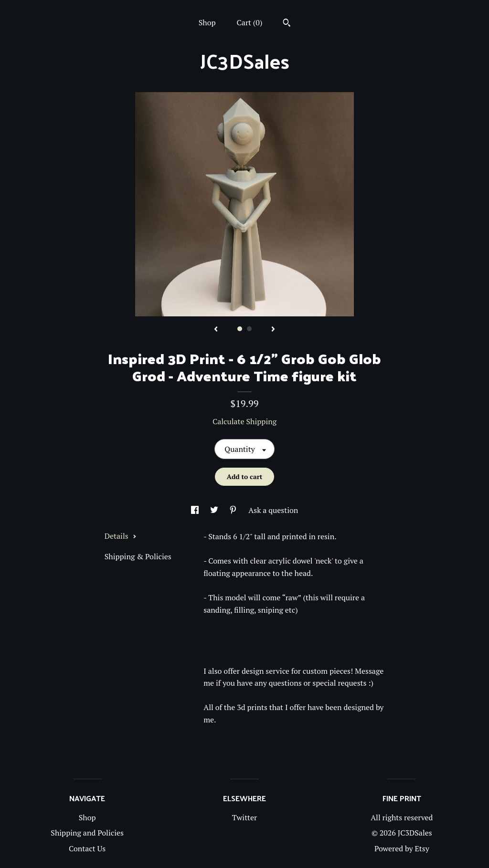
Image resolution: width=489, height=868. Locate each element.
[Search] (287, 24)
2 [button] (249, 329)
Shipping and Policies (87, 833)
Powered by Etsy (402, 848)
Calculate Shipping (244, 421)
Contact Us (87, 848)
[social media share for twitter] (215, 510)
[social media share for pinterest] (234, 510)
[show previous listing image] (216, 330)
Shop (207, 22)
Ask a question (273, 510)
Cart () (250, 22)
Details (121, 536)
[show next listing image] (273, 330)
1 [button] (240, 329)
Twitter (244, 817)
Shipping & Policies (138, 556)
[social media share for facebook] (196, 510)
